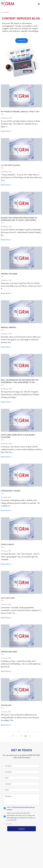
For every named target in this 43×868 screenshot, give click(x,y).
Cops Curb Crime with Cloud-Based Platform (18, 436)
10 (21, 736)
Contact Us (34, 847)
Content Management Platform (19, 830)
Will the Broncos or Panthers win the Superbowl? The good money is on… (20, 381)
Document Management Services (19, 834)
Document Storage (14, 839)
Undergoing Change (11, 491)
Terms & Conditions (11, 859)
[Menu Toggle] (39, 4)
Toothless (6, 705)
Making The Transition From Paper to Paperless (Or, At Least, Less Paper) (19, 219)
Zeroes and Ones (9, 652)
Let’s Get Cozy (8, 598)
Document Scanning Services (18, 843)
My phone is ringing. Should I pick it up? (20, 112)
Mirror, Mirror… (9, 327)
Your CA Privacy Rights (31, 859)
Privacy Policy (21, 859)
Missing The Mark (9, 274)
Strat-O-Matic (8, 544)
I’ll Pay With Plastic (11, 165)
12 (30, 736)
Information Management (17, 847)
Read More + (6, 131)
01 (13, 736)
